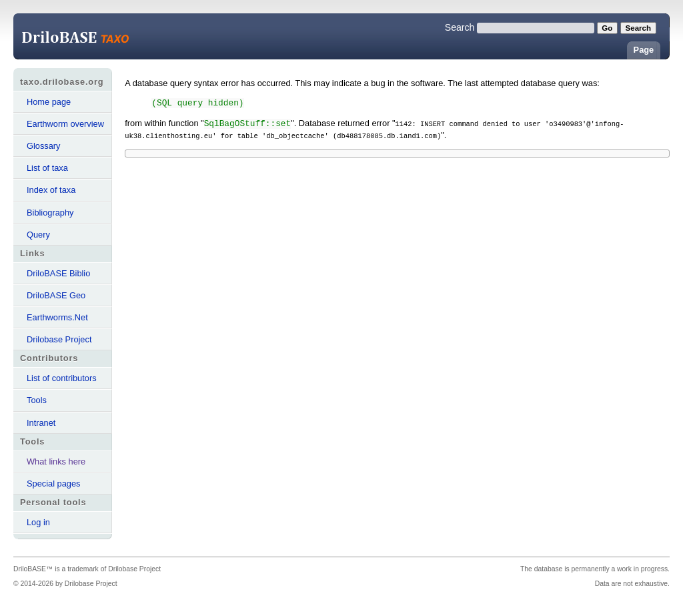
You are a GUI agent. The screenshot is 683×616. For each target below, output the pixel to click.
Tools (37, 400)
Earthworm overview (65, 124)
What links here (56, 461)
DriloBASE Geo (56, 295)
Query (38, 235)
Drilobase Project (59, 339)
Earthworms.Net (57, 317)
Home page (49, 102)
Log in (38, 522)
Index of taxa (51, 190)
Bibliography (50, 213)
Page (644, 50)
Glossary (44, 146)
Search (460, 27)
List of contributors (62, 378)
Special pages (53, 484)
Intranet (41, 423)
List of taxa (47, 168)
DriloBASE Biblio (58, 273)
